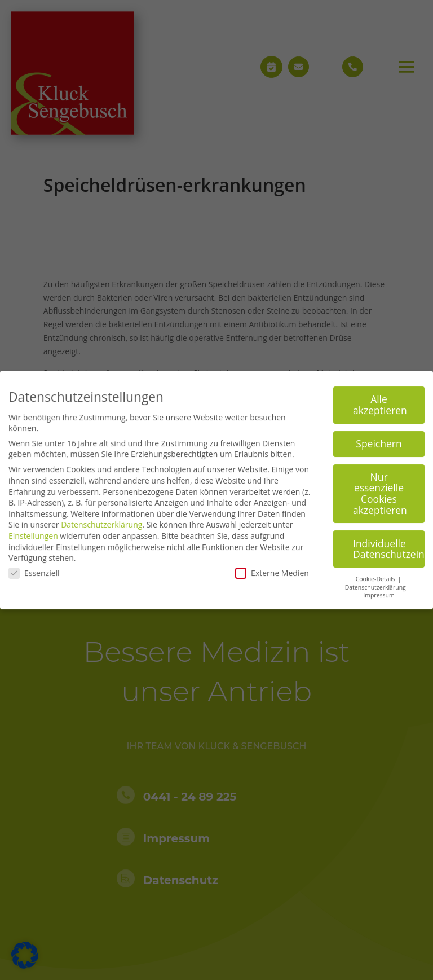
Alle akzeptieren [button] (380, 400)
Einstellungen (33, 531)
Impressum (379, 591)
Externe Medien (272, 568)
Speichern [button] (379, 438)
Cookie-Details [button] (376, 574)
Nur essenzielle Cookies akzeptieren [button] (380, 488)
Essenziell (34, 568)
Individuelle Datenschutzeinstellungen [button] (389, 544)
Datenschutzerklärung (101, 520)
